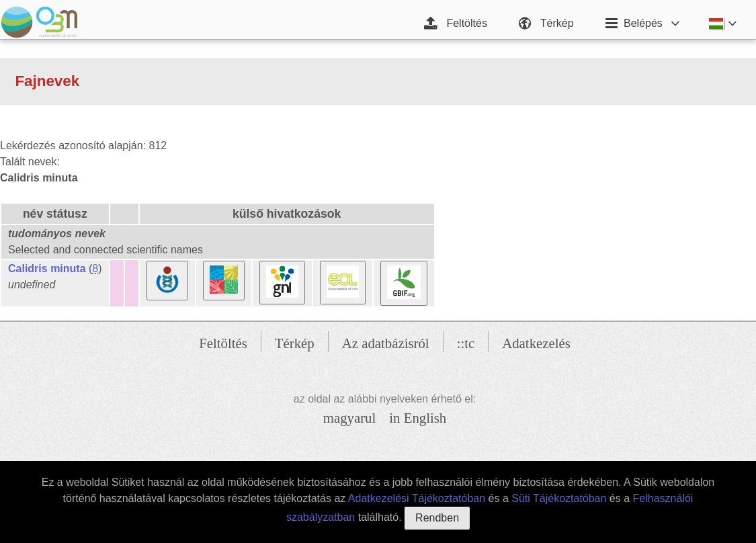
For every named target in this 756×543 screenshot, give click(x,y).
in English (418, 418)
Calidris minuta (47, 268)
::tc (466, 343)
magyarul (350, 418)
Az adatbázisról (386, 343)
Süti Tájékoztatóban (559, 498)
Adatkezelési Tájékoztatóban (417, 498)
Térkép (295, 343)
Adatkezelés (536, 343)
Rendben (437, 518)
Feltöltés (223, 343)
